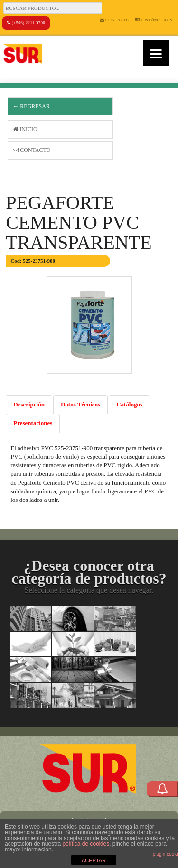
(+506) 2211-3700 (26, 23)
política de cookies (86, 844)
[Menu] (156, 53)
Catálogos (129, 404)
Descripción (29, 404)
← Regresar (31, 106)
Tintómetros (154, 20)
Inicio (25, 129)
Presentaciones (33, 423)
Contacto (114, 20)
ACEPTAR (94, 860)
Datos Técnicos (80, 404)
